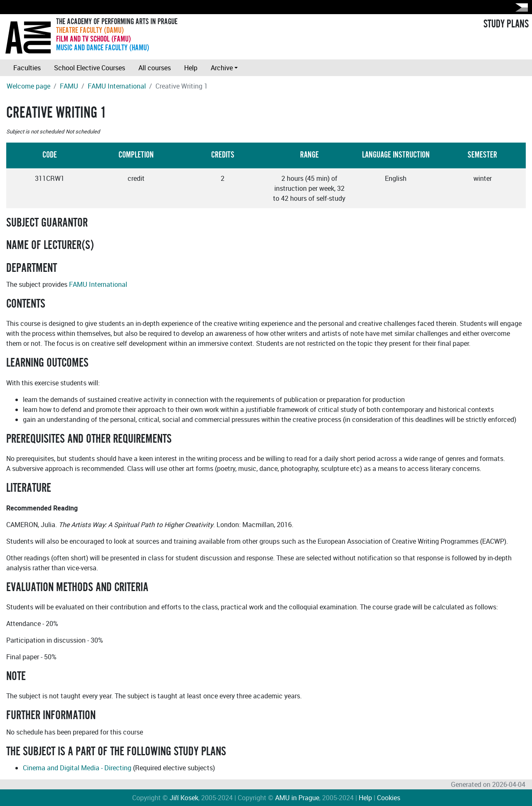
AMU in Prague (297, 798)
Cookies (389, 798)
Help (191, 68)
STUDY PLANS (506, 24)
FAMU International (117, 86)
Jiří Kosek (184, 798)
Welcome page (28, 86)
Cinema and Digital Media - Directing (77, 768)
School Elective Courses (90, 68)
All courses (155, 68)
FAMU (69, 86)
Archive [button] (222, 68)
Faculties (27, 68)
